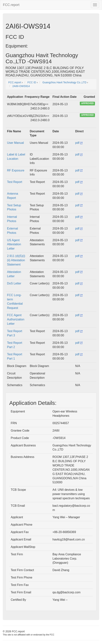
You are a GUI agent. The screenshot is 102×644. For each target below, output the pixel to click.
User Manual (15, 143)
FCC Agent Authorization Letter (16, 319)
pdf (79, 143)
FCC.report (11, 5)
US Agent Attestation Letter (14, 244)
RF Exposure (16, 170)
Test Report (15, 182)
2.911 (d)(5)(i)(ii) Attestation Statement (16, 260)
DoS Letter (14, 283)
